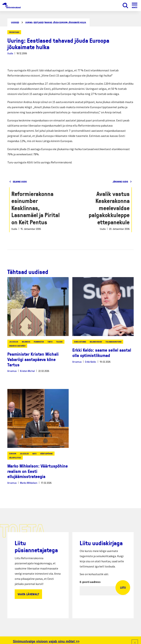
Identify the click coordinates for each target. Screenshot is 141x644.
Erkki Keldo (91, 362)
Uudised (15, 23)
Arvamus (12, 371)
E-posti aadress (90, 582)
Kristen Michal (27, 371)
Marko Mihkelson (29, 483)
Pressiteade (14, 32)
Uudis (10, 53)
